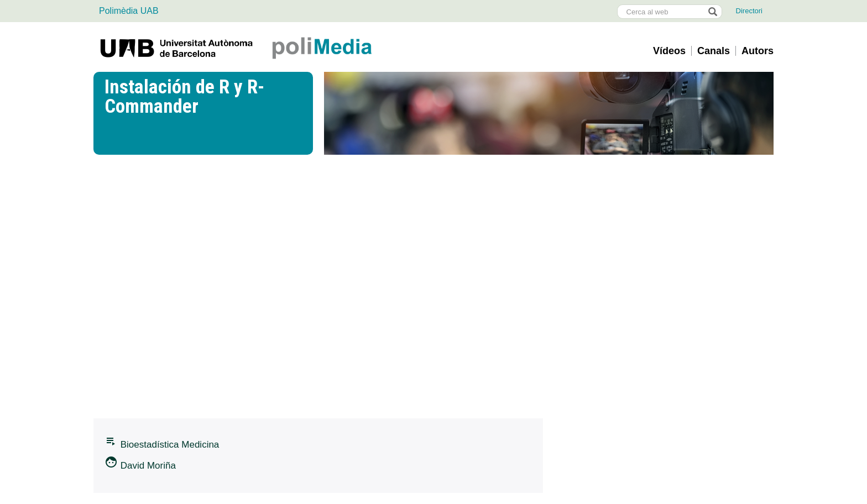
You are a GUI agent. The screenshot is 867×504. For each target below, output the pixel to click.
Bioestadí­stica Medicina (162, 442)
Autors (758, 51)
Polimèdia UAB (129, 11)
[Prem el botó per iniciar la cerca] (712, 12)
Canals (714, 51)
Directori (749, 11)
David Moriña (140, 463)
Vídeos (669, 51)
